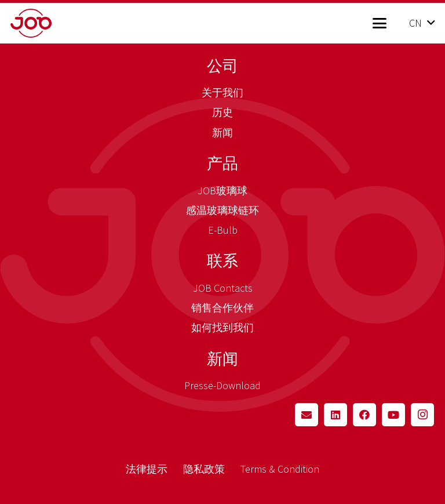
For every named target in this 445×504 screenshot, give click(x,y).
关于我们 (222, 93)
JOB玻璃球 (222, 191)
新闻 (222, 133)
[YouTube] (393, 415)
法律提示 (147, 469)
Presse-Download (222, 385)
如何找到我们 (222, 327)
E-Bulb (223, 230)
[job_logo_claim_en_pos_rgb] (50, 23)
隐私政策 (204, 469)
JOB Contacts (223, 288)
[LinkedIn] (335, 415)
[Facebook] (364, 415)
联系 (222, 260)
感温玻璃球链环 (222, 210)
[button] (379, 23)
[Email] (307, 415)
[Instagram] (422, 415)
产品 (222, 163)
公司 (222, 66)
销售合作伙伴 (222, 308)
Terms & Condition (280, 469)
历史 (222, 112)
